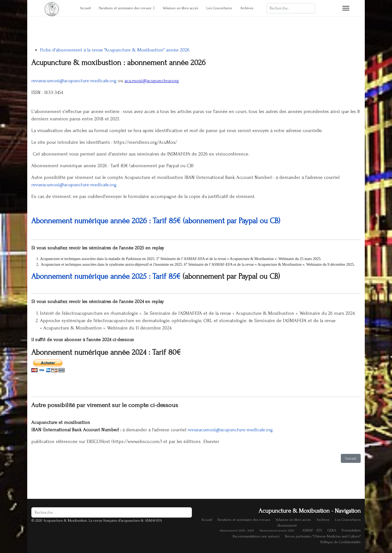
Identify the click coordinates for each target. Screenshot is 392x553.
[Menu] (346, 8)
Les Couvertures (219, 8)
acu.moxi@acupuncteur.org (152, 81)
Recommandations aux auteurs (256, 536)
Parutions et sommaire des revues (125, 8)
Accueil (85, 8)
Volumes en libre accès (180, 8)
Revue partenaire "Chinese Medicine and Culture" (323, 536)
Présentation (351, 530)
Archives (247, 8)
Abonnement (287, 525)
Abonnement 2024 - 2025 (237, 531)
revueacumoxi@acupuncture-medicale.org (74, 81)
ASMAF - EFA (312, 530)
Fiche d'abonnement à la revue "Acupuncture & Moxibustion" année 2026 (115, 50)
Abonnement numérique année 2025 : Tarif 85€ (106, 276)
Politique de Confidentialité (341, 542)
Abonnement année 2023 (277, 531)
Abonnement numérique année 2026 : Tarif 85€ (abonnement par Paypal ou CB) (156, 221)
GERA (332, 530)
